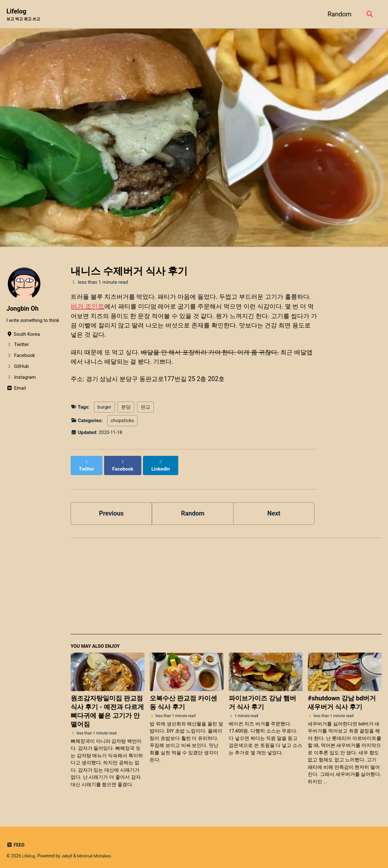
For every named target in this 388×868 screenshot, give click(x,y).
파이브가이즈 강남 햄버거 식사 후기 (262, 699)
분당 (126, 410)
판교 (145, 410)
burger (105, 410)
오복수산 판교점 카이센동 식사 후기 (183, 699)
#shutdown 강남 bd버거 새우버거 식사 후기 (342, 699)
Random (339, 14)
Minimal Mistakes (95, 852)
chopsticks (123, 423)
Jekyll (67, 852)
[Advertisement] (226, 585)
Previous (111, 509)
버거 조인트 (97, 307)
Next (274, 509)
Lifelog (25, 15)
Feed (16, 841)
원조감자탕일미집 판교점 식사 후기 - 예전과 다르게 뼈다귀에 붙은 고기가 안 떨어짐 (107, 707)
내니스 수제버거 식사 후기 (129, 271)
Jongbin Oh (23, 308)
